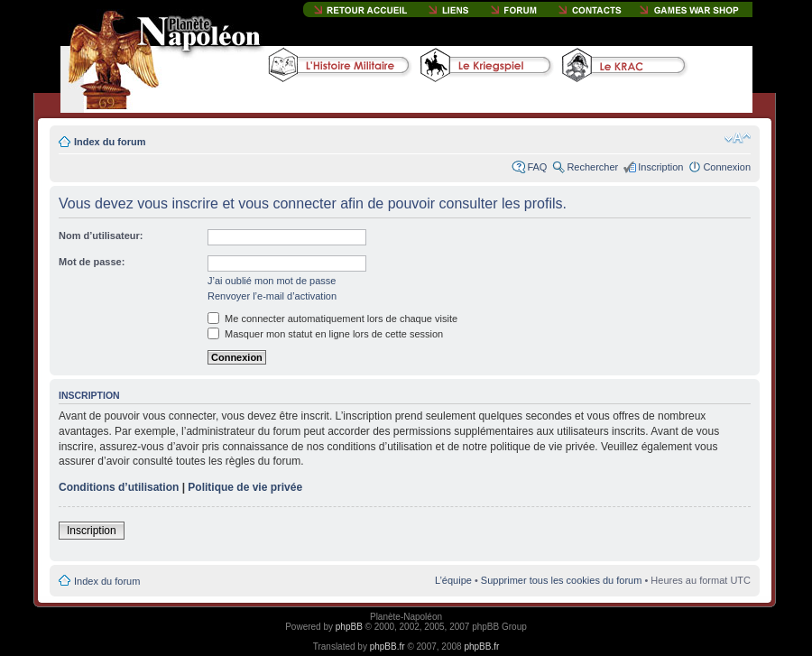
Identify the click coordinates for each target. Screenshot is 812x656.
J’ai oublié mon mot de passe (272, 281)
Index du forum (110, 142)
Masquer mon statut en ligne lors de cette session (325, 334)
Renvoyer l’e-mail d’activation (272, 296)
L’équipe (453, 580)
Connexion (727, 167)
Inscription (660, 167)
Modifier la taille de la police (738, 138)
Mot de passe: (92, 262)
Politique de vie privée (245, 487)
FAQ (537, 167)
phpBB (349, 627)
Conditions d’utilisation (119, 487)
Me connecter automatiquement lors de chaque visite (332, 319)
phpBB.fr (388, 647)
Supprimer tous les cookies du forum (562, 580)
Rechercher (592, 167)
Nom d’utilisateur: (101, 236)
